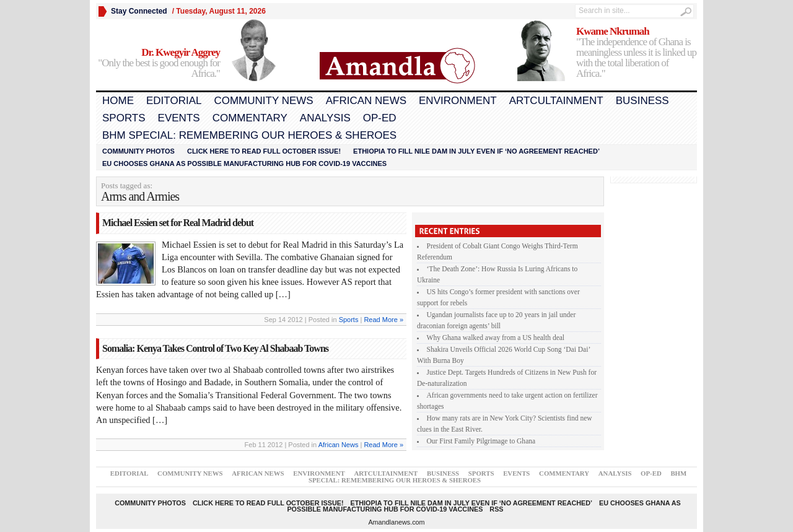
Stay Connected (139, 11)
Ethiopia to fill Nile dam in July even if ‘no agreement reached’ (476, 151)
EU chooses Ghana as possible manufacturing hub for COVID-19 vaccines (244, 164)
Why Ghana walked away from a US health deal (496, 338)
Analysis (325, 118)
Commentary (250, 118)
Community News (263, 101)
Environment (458, 101)
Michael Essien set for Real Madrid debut (178, 223)
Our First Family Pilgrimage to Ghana (481, 441)
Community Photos (138, 151)
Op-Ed (380, 118)
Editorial (174, 101)
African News (366, 101)
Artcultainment (556, 101)
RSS (496, 509)
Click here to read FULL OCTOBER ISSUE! (264, 151)
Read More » (383, 320)
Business (642, 101)
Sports (124, 118)
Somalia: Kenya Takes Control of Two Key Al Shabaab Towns (215, 348)
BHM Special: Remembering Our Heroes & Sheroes (249, 135)
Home (118, 101)
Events (179, 118)
